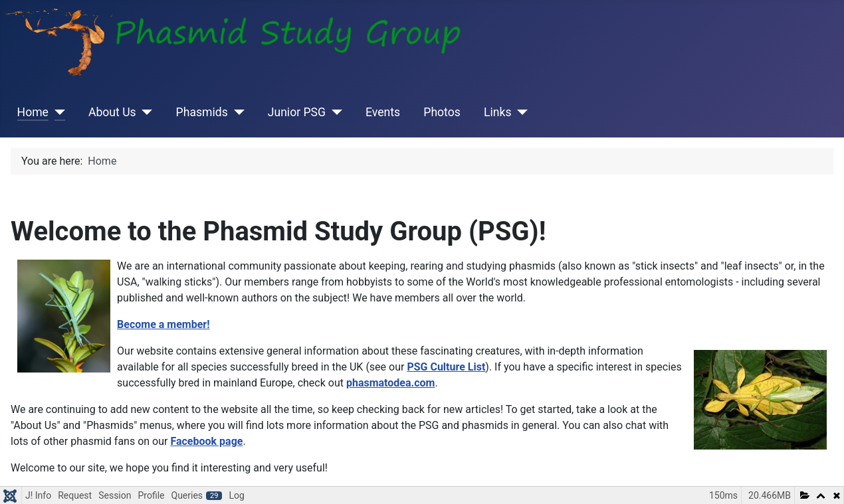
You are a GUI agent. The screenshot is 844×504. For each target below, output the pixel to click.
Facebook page (206, 441)
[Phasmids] (236, 112)
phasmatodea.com (390, 383)
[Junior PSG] (334, 112)
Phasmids (202, 112)
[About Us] (145, 112)
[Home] (57, 112)
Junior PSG (297, 112)
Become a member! (163, 324)
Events (383, 112)
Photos (442, 112)
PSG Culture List (446, 367)
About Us (112, 112)
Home (33, 112)
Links (497, 112)
